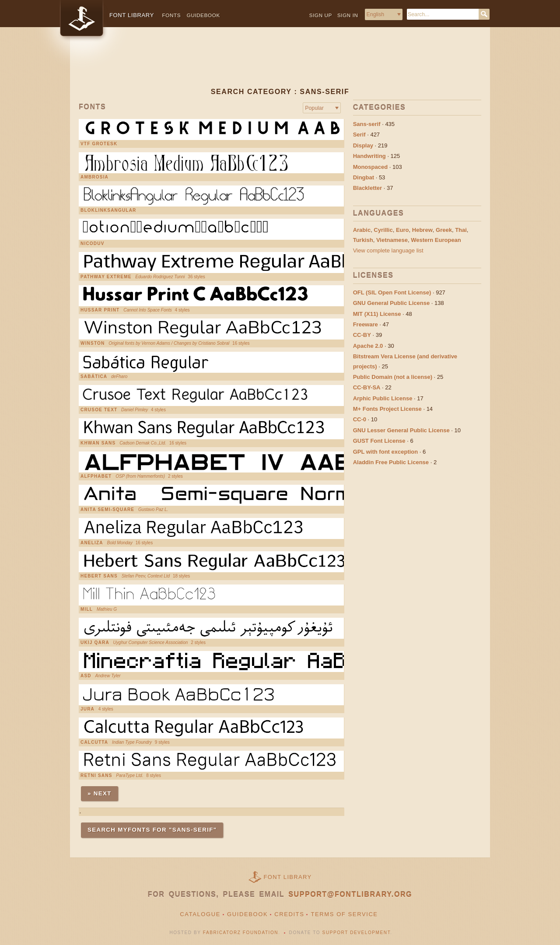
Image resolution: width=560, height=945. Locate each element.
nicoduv (93, 244)
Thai (461, 230)
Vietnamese (392, 240)
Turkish (363, 240)
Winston (93, 343)
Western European (436, 240)
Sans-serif (367, 124)
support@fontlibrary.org (350, 894)
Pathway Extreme (106, 277)
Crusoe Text (99, 410)
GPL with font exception (386, 452)
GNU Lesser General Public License (401, 430)
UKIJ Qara (95, 643)
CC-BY (362, 335)
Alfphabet (96, 476)
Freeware (366, 324)
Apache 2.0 (368, 346)
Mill (87, 609)
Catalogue (200, 914)
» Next (100, 793)
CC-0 (360, 419)
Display (363, 145)
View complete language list (388, 250)
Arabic (362, 230)
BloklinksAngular (108, 210)
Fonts (172, 15)
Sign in (348, 15)
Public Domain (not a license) (393, 377)
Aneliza (92, 543)
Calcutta (94, 742)
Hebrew (422, 230)
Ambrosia (94, 177)
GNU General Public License (392, 303)
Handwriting (369, 156)
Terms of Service (344, 914)
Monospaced (370, 167)
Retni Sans (96, 776)
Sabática (94, 377)
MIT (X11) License (377, 314)
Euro (402, 230)
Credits (289, 914)
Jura (87, 709)
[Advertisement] (280, 64)
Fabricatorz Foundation (241, 933)
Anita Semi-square (107, 510)
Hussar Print (100, 310)
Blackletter (367, 188)
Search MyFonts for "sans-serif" (152, 830)
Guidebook (203, 15)
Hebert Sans (99, 576)
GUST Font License (379, 441)
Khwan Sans (98, 443)
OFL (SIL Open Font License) (392, 292)
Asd (86, 676)
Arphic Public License (383, 398)
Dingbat (364, 177)
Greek (444, 230)
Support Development (357, 933)
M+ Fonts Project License (387, 409)
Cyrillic (383, 230)
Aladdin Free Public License (391, 462)
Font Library (288, 877)
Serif (359, 135)
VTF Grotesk (99, 144)
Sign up (321, 15)
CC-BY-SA (367, 387)
